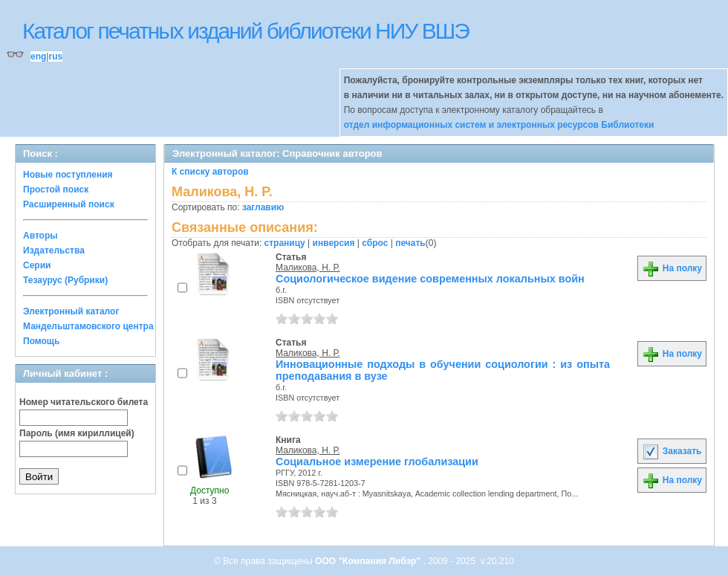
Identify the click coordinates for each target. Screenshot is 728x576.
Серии (37, 265)
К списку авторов (210, 172)
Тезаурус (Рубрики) (65, 280)
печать (410, 243)
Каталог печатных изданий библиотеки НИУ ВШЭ (246, 31)
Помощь (41, 341)
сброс (375, 243)
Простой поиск (56, 190)
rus (55, 56)
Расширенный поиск (69, 204)
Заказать (672, 451)
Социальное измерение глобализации (377, 462)
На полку (672, 268)
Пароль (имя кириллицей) (77, 433)
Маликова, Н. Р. (308, 268)
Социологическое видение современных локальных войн (430, 279)
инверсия (334, 243)
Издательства (54, 250)
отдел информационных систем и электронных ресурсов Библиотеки (499, 125)
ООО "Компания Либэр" (369, 561)
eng (38, 56)
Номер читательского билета (84, 402)
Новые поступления (68, 175)
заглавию (263, 207)
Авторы (40, 236)
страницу (285, 243)
